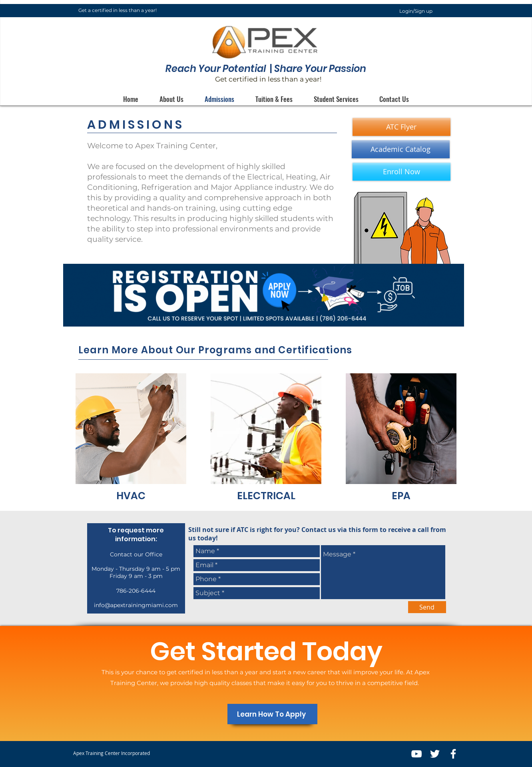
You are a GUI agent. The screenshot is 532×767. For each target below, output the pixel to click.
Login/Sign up (416, 11)
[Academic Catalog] (401, 149)
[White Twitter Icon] (435, 754)
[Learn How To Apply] (272, 714)
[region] (131, 439)
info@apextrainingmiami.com (136, 605)
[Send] (427, 607)
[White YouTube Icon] (416, 754)
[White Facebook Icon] (453, 754)
